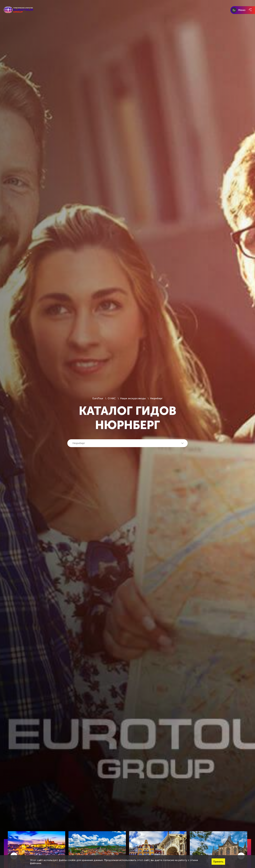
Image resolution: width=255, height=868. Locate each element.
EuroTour (98, 398)
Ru (234, 10)
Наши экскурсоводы (133, 398)
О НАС (112, 398)
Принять (218, 862)
